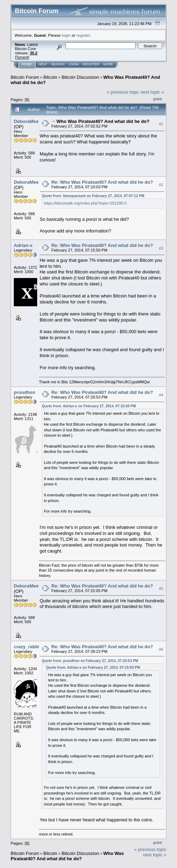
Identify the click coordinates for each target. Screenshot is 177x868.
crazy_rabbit (27, 647)
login (66, 35)
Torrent (22, 57)
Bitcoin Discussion (80, 77)
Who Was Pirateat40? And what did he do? (103, 121)
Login (74, 64)
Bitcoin (50, 77)
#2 (161, 185)
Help (43, 64)
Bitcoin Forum (25, 77)
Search (58, 64)
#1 (161, 124)
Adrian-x (23, 245)
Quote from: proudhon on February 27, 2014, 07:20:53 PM (90, 661)
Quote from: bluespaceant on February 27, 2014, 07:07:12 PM (93, 196)
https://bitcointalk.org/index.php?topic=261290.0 (85, 203)
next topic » (152, 92)
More (108, 64)
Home (27, 64)
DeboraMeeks (29, 121)
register (83, 35)
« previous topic (123, 92)
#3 (161, 248)
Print (158, 99)
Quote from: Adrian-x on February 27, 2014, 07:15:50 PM (89, 406)
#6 (161, 650)
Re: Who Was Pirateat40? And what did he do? (102, 182)
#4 (161, 395)
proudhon (25, 392)
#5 (161, 589)
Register (91, 64)
